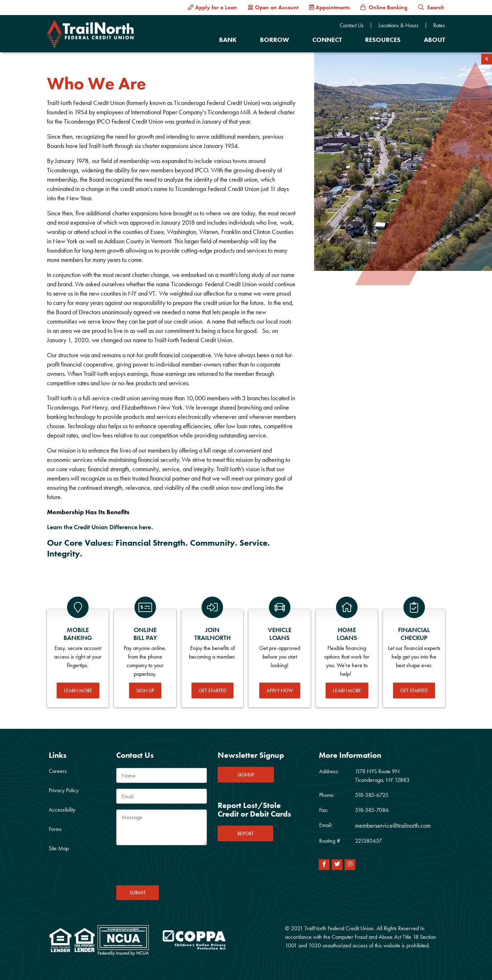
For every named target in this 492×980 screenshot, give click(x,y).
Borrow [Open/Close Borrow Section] (275, 40)
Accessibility (62, 810)
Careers (58, 771)
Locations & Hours (398, 25)
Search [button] (431, 7)
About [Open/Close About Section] (434, 40)
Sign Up (145, 690)
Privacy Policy (64, 790)
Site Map (59, 848)
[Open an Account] (273, 8)
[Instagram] (350, 865)
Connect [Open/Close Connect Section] (327, 40)
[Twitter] (337, 865)
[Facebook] (324, 865)
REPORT (245, 833)
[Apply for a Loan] (212, 8)
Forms (55, 829)
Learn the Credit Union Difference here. (100, 527)
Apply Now (280, 690)
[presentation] (171, 867)
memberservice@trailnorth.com (393, 825)
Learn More (78, 690)
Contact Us (352, 25)
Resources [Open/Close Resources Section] (383, 40)
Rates (439, 25)
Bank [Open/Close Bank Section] (228, 40)
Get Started (212, 690)
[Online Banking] (384, 8)
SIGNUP (246, 775)
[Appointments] (329, 8)
